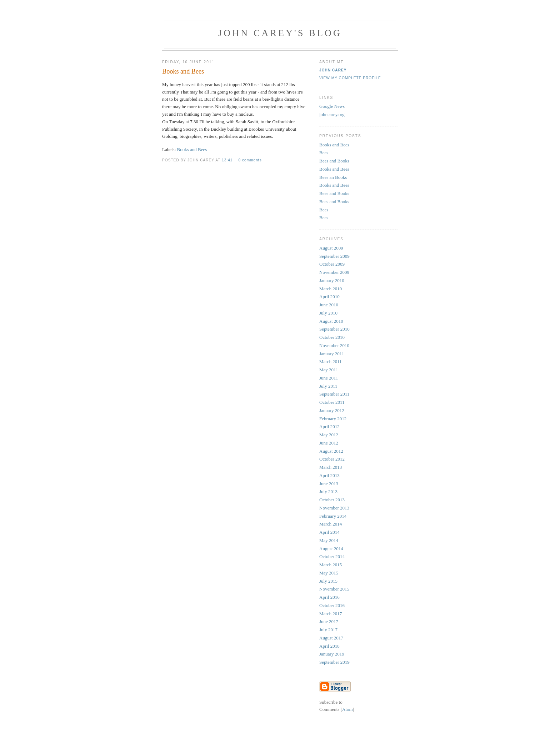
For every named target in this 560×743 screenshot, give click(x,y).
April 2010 (329, 297)
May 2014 (329, 540)
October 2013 (332, 500)
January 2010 (332, 280)
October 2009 (332, 264)
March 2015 (331, 565)
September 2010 (334, 329)
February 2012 (333, 419)
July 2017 (328, 630)
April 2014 (329, 532)
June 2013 (329, 484)
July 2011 (328, 386)
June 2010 (329, 305)
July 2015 (328, 581)
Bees (324, 153)
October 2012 (332, 459)
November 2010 (334, 345)
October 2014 (332, 556)
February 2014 (333, 516)
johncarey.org (332, 114)
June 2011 (329, 378)
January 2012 (332, 410)
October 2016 (332, 605)
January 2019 (332, 654)
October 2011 (332, 402)
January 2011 (332, 354)
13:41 (228, 160)
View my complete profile (350, 78)
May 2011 (329, 370)
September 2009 (334, 256)
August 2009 (331, 248)
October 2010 (332, 337)
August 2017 (331, 638)
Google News (332, 106)
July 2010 (328, 313)
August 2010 (331, 321)
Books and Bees (192, 149)
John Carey (333, 70)
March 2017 (331, 614)
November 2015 (334, 589)
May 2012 (329, 435)
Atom (347, 709)
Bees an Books (333, 177)
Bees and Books (334, 161)
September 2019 (334, 662)
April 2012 (329, 426)
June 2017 (329, 621)
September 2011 (334, 394)
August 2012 (331, 451)
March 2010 (331, 289)
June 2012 (329, 443)
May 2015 (329, 573)
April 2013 (329, 475)
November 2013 (334, 508)
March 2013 (331, 467)
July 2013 (328, 491)
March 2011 (331, 362)
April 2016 (329, 597)
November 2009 (334, 272)
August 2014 (331, 549)
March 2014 (331, 524)
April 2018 (329, 646)
